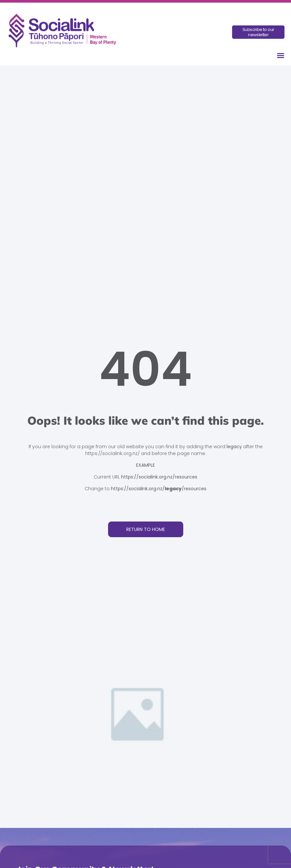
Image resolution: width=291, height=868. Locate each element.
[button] (281, 55)
